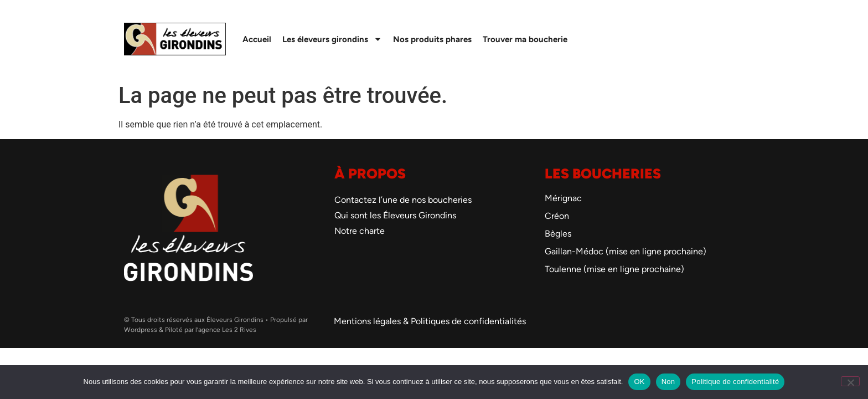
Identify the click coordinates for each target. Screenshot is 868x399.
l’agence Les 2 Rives (226, 330)
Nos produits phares (432, 39)
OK (639, 382)
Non (668, 382)
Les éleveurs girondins (332, 39)
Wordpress (141, 330)
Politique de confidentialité (735, 382)
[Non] (850, 381)
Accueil (257, 39)
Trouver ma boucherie (525, 39)
